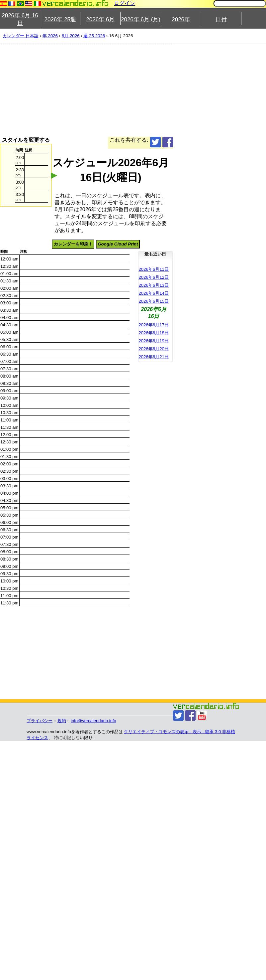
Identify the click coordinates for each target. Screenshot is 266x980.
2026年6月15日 (154, 301)
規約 (62, 721)
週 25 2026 (94, 36)
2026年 (181, 19)
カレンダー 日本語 (21, 36)
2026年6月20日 (154, 349)
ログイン (125, 3)
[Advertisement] (83, 90)
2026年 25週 (60, 19)
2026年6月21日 (154, 357)
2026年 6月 (100, 19)
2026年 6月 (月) (141, 19)
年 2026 (50, 36)
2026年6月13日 (154, 285)
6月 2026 (71, 36)
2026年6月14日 (154, 293)
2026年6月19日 (154, 341)
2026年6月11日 (154, 269)
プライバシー (40, 721)
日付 (221, 19)
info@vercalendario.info (93, 721)
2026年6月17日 (154, 325)
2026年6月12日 (154, 277)
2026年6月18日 (154, 333)
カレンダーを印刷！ (73, 244)
